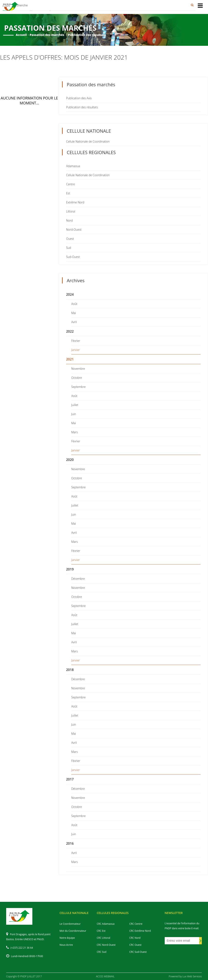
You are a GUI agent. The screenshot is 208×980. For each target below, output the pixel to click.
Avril (74, 322)
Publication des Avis (79, 98)
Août (74, 304)
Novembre (78, 369)
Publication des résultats (82, 107)
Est (68, 193)
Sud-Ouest (73, 257)
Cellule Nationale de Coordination (88, 141)
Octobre (77, 378)
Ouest (70, 239)
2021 (70, 359)
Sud (69, 248)
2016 (70, 843)
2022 (70, 331)
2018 (70, 670)
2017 (70, 779)
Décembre (78, 579)
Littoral (71, 211)
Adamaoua (73, 166)
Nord (69, 220)
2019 (70, 569)
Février (76, 341)
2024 (70, 294)
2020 (70, 460)
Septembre (79, 387)
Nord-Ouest (74, 230)
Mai (74, 313)
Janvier (76, 350)
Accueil (21, 35)
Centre (71, 184)
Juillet (75, 405)
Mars (75, 432)
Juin (74, 414)
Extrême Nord (75, 202)
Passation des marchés (47, 35)
